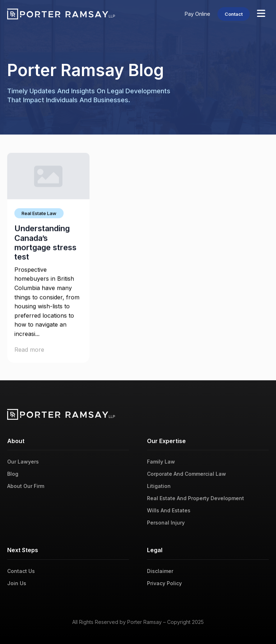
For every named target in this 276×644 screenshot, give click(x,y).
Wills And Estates (169, 510)
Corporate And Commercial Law (187, 474)
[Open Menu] (261, 14)
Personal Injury (166, 523)
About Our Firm (26, 486)
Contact (234, 14)
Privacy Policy (164, 583)
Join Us (17, 583)
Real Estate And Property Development (195, 498)
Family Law (161, 462)
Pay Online (197, 14)
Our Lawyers (23, 462)
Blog (13, 474)
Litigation (159, 486)
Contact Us (21, 571)
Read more (29, 351)
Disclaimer (160, 571)
